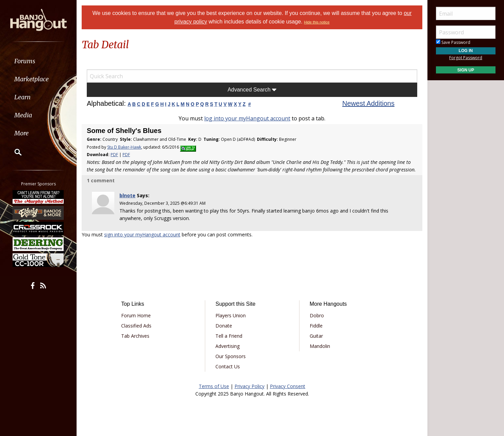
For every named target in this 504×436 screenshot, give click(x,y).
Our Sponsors (231, 356)
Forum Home (136, 315)
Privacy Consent (288, 386)
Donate (224, 326)
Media (23, 115)
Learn (22, 97)
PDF (114, 155)
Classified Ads (136, 326)
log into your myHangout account (247, 118)
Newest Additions (368, 103)
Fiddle (316, 326)
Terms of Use (214, 386)
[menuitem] (38, 61)
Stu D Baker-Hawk (124, 147)
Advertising (227, 346)
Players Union (231, 315)
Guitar (316, 336)
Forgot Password (466, 58)
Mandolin (320, 346)
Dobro (317, 315)
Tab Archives (135, 336)
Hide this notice (317, 22)
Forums (25, 61)
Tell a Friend (229, 336)
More (21, 133)
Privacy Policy (249, 386)
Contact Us (228, 366)
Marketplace (31, 79)
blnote (127, 195)
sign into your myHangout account (142, 234)
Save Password (453, 42)
